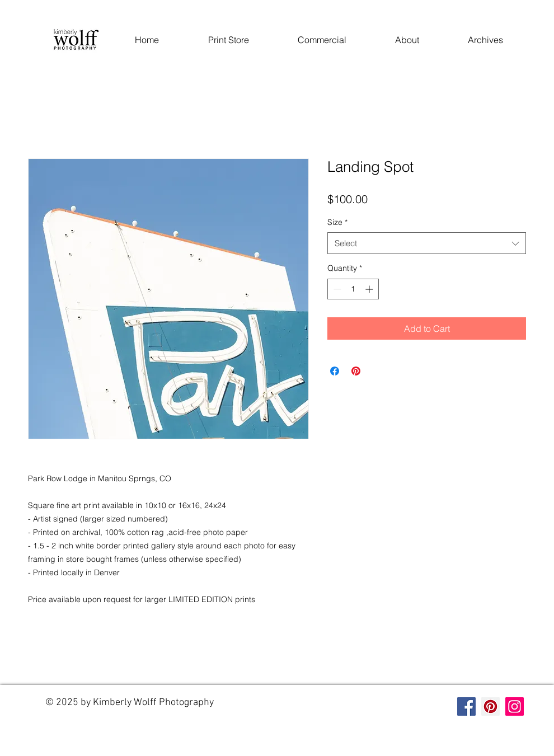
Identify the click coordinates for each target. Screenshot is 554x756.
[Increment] (370, 289)
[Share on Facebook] (335, 371)
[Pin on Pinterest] (356, 371)
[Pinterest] (490, 706)
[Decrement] (336, 289)
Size (337, 222)
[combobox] (427, 243)
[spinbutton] (353, 289)
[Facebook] (466, 706)
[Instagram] (515, 706)
